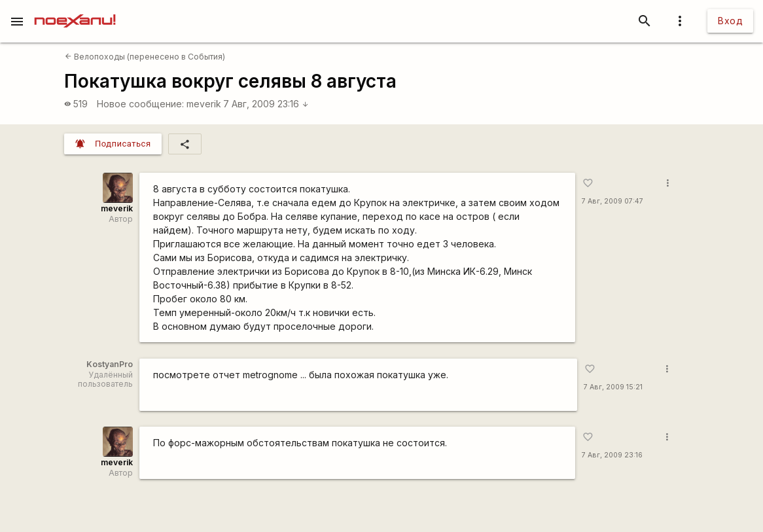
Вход (730, 21)
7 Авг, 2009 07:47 (612, 201)
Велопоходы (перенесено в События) (145, 57)
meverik (204, 104)
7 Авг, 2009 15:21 (613, 387)
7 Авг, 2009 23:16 (266, 104)
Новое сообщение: (140, 104)
